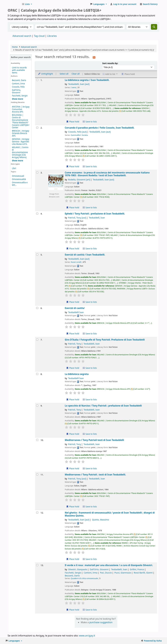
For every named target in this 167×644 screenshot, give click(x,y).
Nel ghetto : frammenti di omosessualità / (110, 514)
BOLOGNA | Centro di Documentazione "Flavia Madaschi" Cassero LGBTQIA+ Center (21, 121)
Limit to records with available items (19, 70)
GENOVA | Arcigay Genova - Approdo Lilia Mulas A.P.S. (21, 141)
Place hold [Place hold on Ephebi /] (73, 248)
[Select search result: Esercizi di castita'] (37, 308)
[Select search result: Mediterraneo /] (37, 440)
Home (15, 47)
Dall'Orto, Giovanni (16, 91)
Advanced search (22, 36)
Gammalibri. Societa (79, 135)
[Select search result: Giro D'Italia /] (37, 340)
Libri (14, 168)
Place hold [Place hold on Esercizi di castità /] (73, 302)
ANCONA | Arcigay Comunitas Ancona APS (21, 109)
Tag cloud (39, 36)
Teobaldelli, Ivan (79, 84)
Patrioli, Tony (77, 218)
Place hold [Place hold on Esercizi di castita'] (73, 334)
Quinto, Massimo (100, 520)
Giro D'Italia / (105, 340)
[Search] (154, 27)
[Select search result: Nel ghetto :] (37, 513)
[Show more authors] (18, 99)
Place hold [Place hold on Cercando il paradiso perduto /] (73, 166)
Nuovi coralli (76, 262)
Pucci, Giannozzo (123, 573)
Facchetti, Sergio (20, 96)
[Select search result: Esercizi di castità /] (37, 255)
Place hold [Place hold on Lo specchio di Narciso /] (73, 434)
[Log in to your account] (123, 4)
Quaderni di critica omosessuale (84, 578)
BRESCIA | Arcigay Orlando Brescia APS (20, 133)
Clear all (76, 74)
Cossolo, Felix (18, 87)
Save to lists (90, 122)
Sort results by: (110, 63)
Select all (64, 74)
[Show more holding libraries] (18, 161)
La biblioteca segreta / (87, 80)
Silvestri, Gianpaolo (78, 569)
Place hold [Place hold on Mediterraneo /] (73, 468)
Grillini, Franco (137, 569)
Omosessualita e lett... (20, 184)
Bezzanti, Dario (19, 80)
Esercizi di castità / (85, 255)
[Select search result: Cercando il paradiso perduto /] (37, 128)
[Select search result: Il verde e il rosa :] (37, 565)
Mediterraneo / (95, 475)
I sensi (74, 87)
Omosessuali (18, 176)
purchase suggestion (101, 622)
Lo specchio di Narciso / (103, 406)
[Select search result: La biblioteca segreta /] (37, 80)
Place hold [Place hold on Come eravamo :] (73, 207)
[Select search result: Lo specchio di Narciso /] (37, 406)
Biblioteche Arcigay (14, 4)
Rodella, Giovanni (79, 180)
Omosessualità (19, 179)
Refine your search (21, 57)
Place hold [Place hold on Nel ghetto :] (73, 559)
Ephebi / (95, 214)
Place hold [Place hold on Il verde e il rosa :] (73, 610)
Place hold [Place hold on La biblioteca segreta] (73, 399)
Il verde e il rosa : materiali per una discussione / (109, 565)
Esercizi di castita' (75, 308)
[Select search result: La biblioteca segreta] (37, 374)
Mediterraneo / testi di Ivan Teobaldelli (94, 440)
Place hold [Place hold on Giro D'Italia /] (73, 368)
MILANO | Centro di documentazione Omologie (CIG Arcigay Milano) (20, 152)
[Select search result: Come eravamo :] (37, 172)
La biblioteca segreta (77, 374)
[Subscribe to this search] (94, 57)
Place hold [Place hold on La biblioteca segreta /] (73, 122)
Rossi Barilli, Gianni (143, 573)
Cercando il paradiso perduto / (100, 128)
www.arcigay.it (87, 636)
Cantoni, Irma (18, 83)
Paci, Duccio (106, 573)
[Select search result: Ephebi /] (37, 214)
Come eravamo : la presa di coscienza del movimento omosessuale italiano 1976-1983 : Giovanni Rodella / (107, 174)
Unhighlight (45, 74)
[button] (27, 4)
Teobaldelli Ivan (76, 312)
